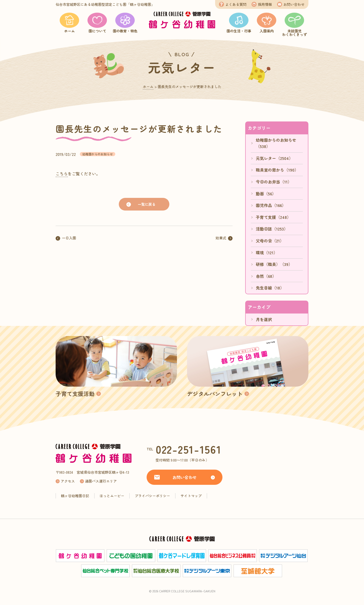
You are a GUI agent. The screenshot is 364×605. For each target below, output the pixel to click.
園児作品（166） (271, 205)
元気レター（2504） (274, 158)
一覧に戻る (147, 204)
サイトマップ (191, 496)
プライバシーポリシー (152, 496)
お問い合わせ (294, 4)
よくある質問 (236, 4)
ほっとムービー (112, 496)
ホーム (70, 31)
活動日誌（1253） (272, 229)
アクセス (68, 481)
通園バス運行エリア (101, 481)
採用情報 (265, 4)
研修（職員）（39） (274, 264)
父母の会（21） (270, 241)
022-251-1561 (189, 449)
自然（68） (266, 276)
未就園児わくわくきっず (294, 33)
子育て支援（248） (273, 217)
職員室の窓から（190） (277, 170)
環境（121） (267, 253)
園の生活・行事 (239, 31)
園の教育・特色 (125, 31)
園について (97, 31)
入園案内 (267, 31)
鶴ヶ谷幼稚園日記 (75, 496)
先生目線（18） (270, 288)
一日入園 (69, 238)
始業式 (221, 238)
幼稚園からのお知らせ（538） (276, 143)
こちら (62, 174)
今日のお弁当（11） (274, 182)
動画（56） (266, 194)
